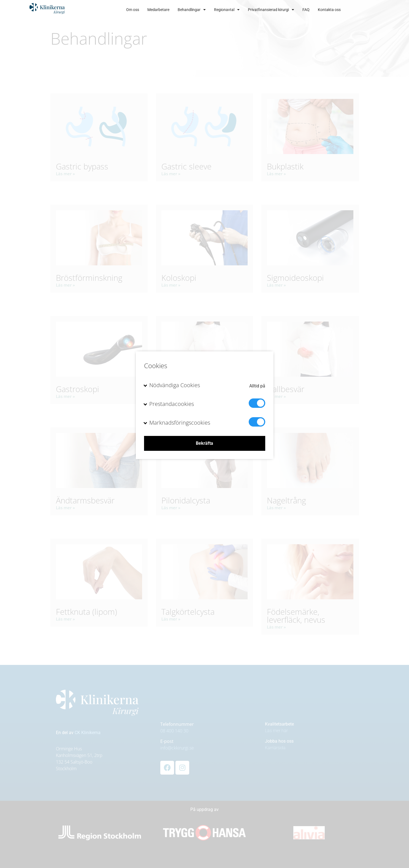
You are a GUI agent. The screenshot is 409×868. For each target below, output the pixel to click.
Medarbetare (177, 10)
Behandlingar (210, 10)
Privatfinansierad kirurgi (289, 10)
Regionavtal (245, 10)
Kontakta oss (347, 10)
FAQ (324, 10)
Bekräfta (204, 443)
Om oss (151, 10)
